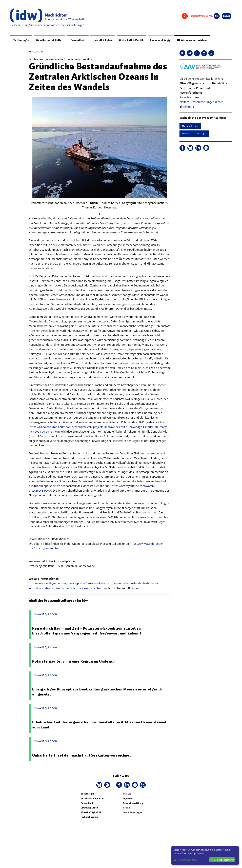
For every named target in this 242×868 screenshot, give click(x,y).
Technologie (21, 40)
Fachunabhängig (159, 40)
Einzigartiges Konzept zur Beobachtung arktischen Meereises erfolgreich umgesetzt (98, 692)
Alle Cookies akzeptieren (222, 860)
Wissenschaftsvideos (192, 40)
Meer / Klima (190, 126)
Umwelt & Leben (100, 40)
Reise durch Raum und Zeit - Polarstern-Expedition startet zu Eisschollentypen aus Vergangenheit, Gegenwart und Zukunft (87, 631)
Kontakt (127, 808)
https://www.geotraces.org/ (145, 349)
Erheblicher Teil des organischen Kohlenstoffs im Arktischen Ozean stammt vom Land (100, 725)
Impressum (128, 799)
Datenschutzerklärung (133, 803)
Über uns (127, 794)
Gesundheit (76, 40)
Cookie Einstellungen (132, 813)
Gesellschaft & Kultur (48, 40)
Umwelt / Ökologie (194, 134)
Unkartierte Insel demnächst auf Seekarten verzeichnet (82, 755)
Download (111, 208)
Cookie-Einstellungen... (185, 860)
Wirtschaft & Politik (130, 40)
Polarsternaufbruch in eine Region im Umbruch (74, 661)
